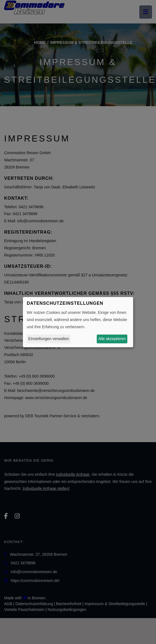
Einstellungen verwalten (49, 339)
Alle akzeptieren (112, 339)
